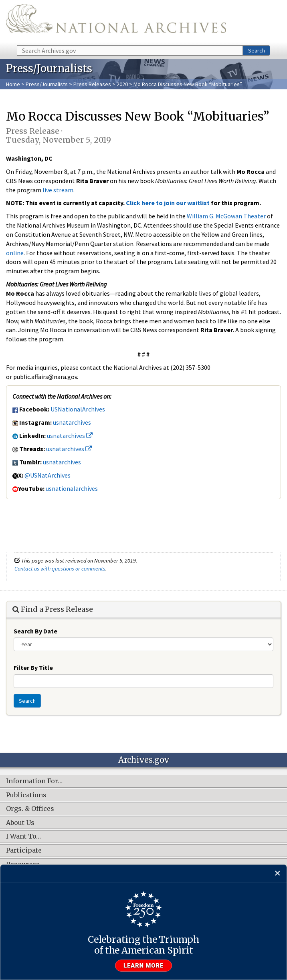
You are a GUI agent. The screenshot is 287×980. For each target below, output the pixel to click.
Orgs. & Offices (30, 809)
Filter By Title (33, 667)
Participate (24, 851)
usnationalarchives (72, 488)
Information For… (34, 781)
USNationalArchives (78, 409)
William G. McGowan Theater (226, 216)
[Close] (278, 874)
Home (13, 84)
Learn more (143, 966)
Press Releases (92, 84)
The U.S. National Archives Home (116, 22)
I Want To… (23, 837)
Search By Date (35, 631)
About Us (20, 823)
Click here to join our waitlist (168, 203)
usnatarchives (72, 422)
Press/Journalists (47, 84)
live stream (58, 190)
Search (257, 50)
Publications (26, 795)
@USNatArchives (47, 475)
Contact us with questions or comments (60, 569)
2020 (122, 84)
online (15, 253)
